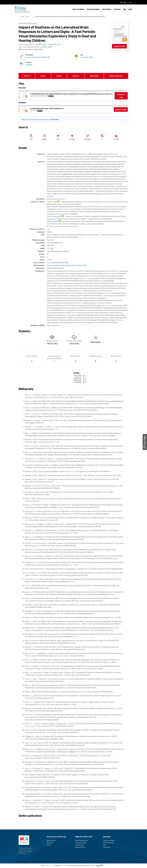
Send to (43, 76)
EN (130, 2)
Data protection (81, 847)
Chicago (72, 139)
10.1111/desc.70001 (87, 57)
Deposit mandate (110, 840)
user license (54, 119)
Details (59, 76)
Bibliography (94, 76)
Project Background (82, 840)
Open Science (107, 9)
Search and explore (93, 9)
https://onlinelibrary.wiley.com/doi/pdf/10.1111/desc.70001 (67, 265)
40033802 (29, 65)
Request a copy (119, 46)
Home (27, 16)
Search (50, 845)
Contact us (108, 847)
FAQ (105, 845)
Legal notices (80, 845)
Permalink (88, 139)
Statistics (117, 9)
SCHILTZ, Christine (54, 216)
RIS (31, 139)
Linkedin (116, 139)
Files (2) (27, 76)
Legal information (82, 843)
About (130, 9)
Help (124, 9)
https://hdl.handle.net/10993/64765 (38, 57)
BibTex (45, 139)
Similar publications (116, 76)
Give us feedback (78, 9)
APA (58, 139)
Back (23, 16)
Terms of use (45, 866)
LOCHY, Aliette (53, 221)
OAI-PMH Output (109, 843)
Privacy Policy (58, 866)
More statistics (96, 342)
